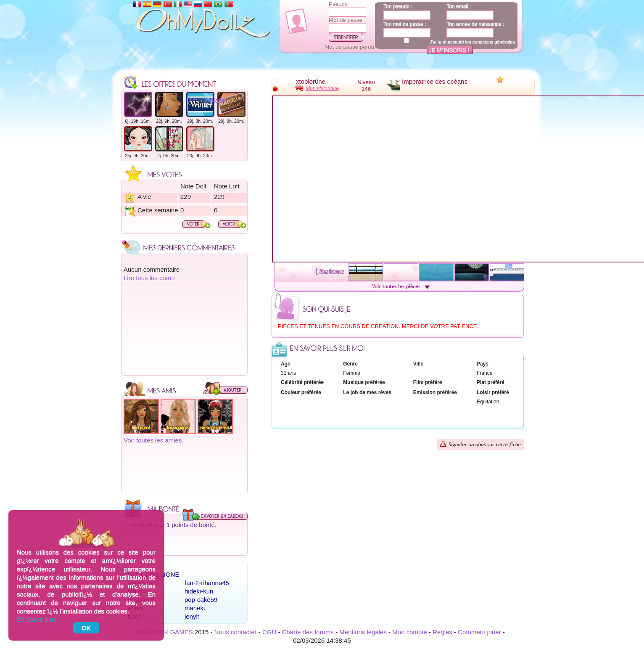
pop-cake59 (201, 600)
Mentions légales (363, 632)
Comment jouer (479, 632)
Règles (442, 632)
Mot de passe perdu (349, 47)
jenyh (192, 616)
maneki (195, 608)
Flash (218, 100)
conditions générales (494, 42)
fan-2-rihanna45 (207, 583)
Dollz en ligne (154, 574)
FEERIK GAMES (169, 632)
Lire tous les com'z (150, 278)
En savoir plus (37, 619)
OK (86, 628)
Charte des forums (308, 632)
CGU (269, 632)
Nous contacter (236, 632)
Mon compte (410, 632)
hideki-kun (199, 591)
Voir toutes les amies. (154, 440)
